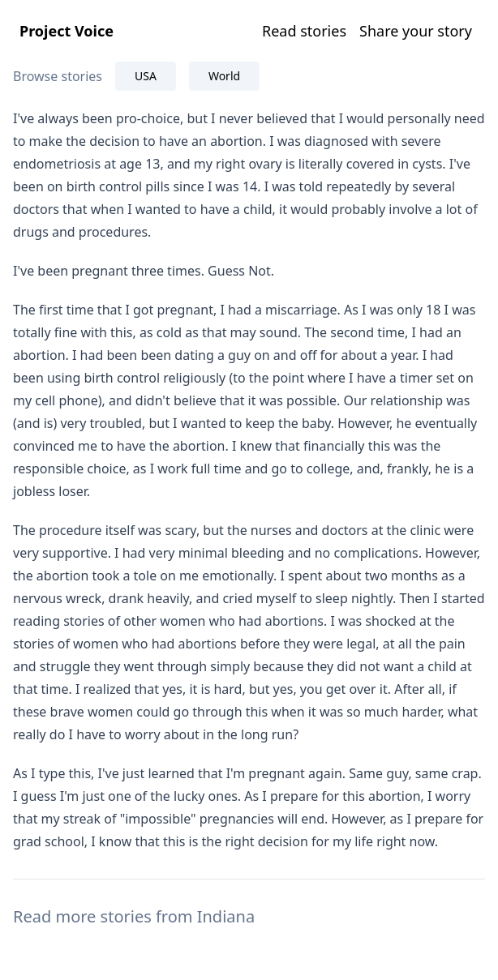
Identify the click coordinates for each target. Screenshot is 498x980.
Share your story (416, 31)
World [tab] (224, 76)
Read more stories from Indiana (134, 916)
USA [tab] (146, 76)
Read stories (304, 31)
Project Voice (67, 31)
